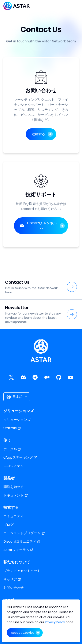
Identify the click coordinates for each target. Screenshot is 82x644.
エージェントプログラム (24, 533)
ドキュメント (16, 495)
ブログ (8, 525)
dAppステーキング (20, 457)
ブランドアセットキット (22, 571)
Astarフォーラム (18, 550)
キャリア (12, 579)
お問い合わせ (14, 588)
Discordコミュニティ (22, 541)
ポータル (12, 449)
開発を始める (14, 487)
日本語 (17, 397)
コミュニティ (14, 516)
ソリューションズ (17, 420)
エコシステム (14, 466)
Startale (12, 428)
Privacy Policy (55, 622)
